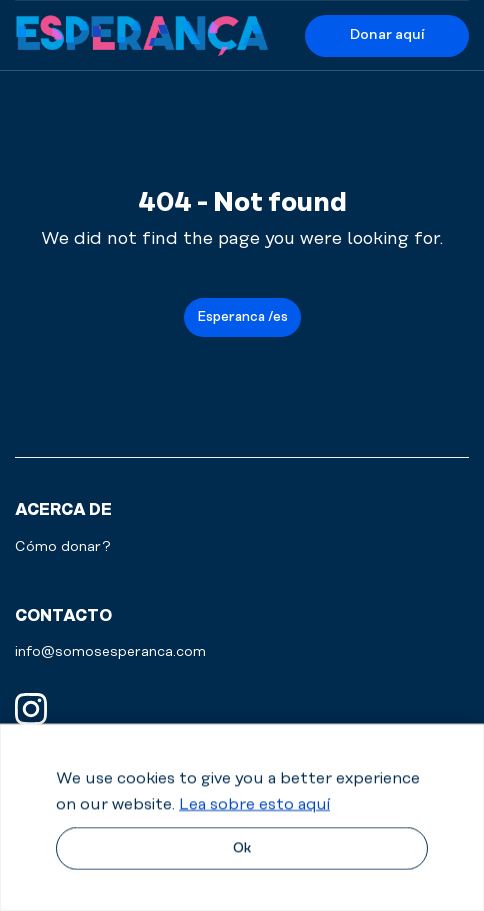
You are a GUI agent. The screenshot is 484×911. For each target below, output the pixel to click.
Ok (242, 848)
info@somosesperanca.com (110, 652)
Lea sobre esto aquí (254, 804)
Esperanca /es (242, 317)
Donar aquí (387, 35)
